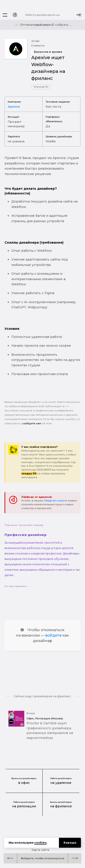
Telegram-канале (56, 501)
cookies (40, 843)
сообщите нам (32, 423)
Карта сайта (41, 850)
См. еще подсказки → (17, 586)
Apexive (14, 106)
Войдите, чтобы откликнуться (43, 858)
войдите (53, 635)
